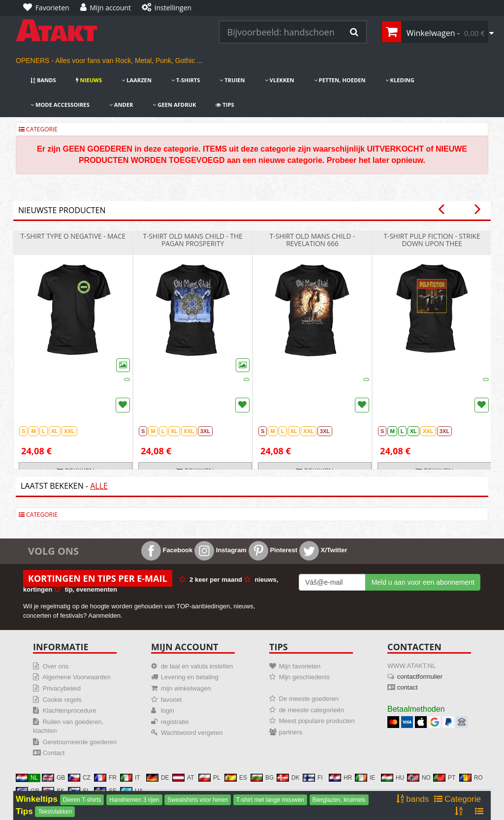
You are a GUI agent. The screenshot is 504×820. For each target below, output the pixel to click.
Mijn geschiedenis (304, 677)
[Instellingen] (169, 8)
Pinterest (273, 550)
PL (209, 778)
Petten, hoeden (340, 80)
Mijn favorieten (300, 666)
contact (408, 687)
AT (183, 778)
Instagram (220, 550)
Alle (99, 486)
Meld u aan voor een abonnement (423, 582)
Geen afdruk (174, 105)
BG (262, 778)
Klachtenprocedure (70, 710)
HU (393, 778)
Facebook (167, 550)
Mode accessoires (60, 105)
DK (288, 778)
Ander (121, 105)
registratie (175, 722)
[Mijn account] (108, 8)
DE (158, 778)
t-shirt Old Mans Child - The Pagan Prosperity (192, 240)
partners (291, 732)
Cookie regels (63, 700)
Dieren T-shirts (82, 800)
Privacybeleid (62, 688)
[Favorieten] (49, 8)
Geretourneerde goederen (80, 742)
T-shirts (186, 80)
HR (340, 778)
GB (53, 778)
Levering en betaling (190, 677)
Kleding (400, 80)
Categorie (38, 129)
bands (43, 80)
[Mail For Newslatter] (332, 582)
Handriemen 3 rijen (134, 800)
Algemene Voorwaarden (77, 677)
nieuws (89, 80)
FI (313, 778)
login (168, 710)
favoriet (172, 700)
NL (27, 778)
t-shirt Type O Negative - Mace (73, 236)
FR (105, 778)
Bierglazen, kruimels (339, 800)
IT (130, 778)
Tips (225, 105)
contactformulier (420, 677)
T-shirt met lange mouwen (270, 800)
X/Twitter (323, 550)
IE (365, 778)
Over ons (56, 666)
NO (419, 778)
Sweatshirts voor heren (198, 800)
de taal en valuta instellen (197, 666)
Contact (54, 753)
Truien (232, 80)
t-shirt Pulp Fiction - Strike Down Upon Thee (432, 240)
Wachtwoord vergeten (192, 733)
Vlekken (280, 80)
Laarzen (137, 80)
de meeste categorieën (312, 710)
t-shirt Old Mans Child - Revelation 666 (313, 240)
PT (444, 778)
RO (471, 778)
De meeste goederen (309, 699)
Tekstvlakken (55, 812)
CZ (79, 778)
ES (236, 778)
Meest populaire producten (317, 721)
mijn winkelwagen (186, 688)
